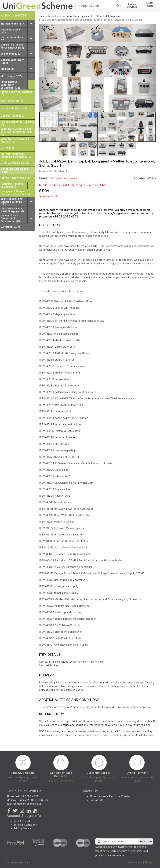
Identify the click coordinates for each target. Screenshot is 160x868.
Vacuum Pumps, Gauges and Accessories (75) (11, 218)
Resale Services (132, 6)
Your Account (22, 821)
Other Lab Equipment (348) (14, 170)
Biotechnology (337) (13, 24)
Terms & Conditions (25, 825)
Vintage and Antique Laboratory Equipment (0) (16, 193)
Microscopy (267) (11, 76)
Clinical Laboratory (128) (12, 39)
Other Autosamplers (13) (15, 163)
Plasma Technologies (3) (15, 178)
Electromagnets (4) (12, 101)
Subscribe (146, 841)
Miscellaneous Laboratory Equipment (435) (10, 85)
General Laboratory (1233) (12, 61)
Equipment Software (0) (14, 108)
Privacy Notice (22, 828)
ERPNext (148, 862)
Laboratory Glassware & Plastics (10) (15, 140)
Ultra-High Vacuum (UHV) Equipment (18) (13, 210)
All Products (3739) (14, 15)
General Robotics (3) (13, 116)
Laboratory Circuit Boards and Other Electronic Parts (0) (16, 132)
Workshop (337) (10, 227)
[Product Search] (98, 6)
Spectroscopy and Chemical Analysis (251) (12, 202)
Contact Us (96, 800)
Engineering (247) (11, 54)
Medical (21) (8, 69)
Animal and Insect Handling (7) (17, 93)
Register (150, 6)
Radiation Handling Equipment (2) (12, 185)
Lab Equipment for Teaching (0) (17, 123)
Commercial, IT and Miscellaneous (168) (12, 46)
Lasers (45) (7, 148)
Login (150, 3)
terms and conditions (75, 725)
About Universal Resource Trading (110, 796)
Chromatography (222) (11, 31)
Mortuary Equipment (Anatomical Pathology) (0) (16, 155)
